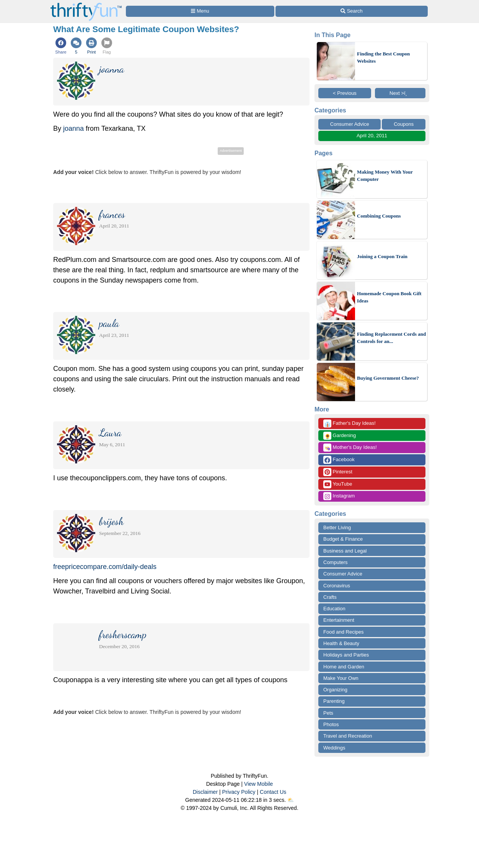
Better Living (337, 527)
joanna (73, 128)
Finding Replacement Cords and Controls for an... (391, 338)
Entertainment (339, 620)
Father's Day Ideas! (349, 423)
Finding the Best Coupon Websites (383, 58)
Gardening (340, 436)
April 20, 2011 (372, 136)
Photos (331, 724)
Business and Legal (345, 551)
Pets (328, 713)
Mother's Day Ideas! (350, 448)
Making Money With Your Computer (385, 176)
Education (334, 609)
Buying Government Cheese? (388, 378)
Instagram (339, 496)
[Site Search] (352, 11)
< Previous (345, 93)
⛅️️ (291, 800)
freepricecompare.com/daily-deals (105, 567)
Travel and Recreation (348, 736)
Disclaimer (205, 792)
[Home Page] (86, 4)
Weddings (334, 748)
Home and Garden (344, 667)
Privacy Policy (239, 792)
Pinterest (338, 472)
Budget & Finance (343, 539)
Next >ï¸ (400, 93)
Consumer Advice (350, 124)
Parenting (334, 701)
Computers (336, 562)
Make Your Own (341, 678)
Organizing (335, 690)
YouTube (338, 484)
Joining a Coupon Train (382, 256)
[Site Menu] (200, 11)
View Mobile (258, 784)
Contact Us (273, 792)
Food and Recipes (344, 632)
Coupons (404, 124)
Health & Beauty (341, 643)
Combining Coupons (379, 216)
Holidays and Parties (346, 655)
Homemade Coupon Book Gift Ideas (389, 297)
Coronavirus (337, 586)
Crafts (330, 597)
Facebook (339, 460)
